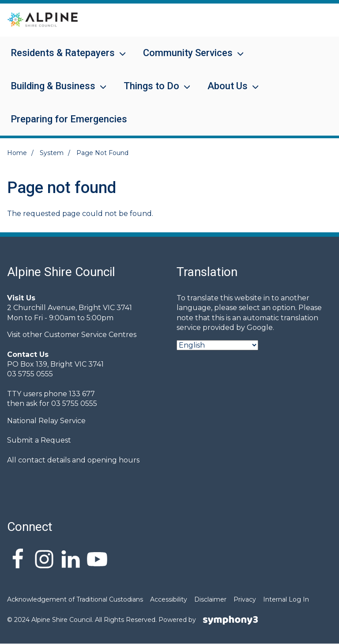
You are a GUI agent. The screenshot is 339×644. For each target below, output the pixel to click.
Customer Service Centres (90, 335)
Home (17, 153)
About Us (228, 92)
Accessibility (169, 599)
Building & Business (53, 92)
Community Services (188, 59)
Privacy (245, 599)
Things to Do (151, 92)
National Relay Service (46, 421)
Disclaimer (210, 599)
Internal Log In (286, 599)
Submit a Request (39, 440)
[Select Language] (217, 345)
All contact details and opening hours (73, 460)
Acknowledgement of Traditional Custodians (75, 599)
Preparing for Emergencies (69, 119)
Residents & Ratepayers (63, 59)
